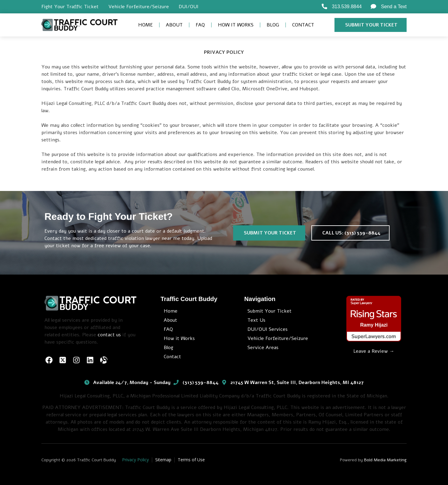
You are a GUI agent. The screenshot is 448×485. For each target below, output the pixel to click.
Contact (303, 25)
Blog (273, 25)
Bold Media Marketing (385, 460)
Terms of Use (191, 460)
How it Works (236, 25)
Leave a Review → (374, 351)
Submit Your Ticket (269, 311)
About (174, 25)
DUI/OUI (189, 7)
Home (145, 25)
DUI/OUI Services (268, 329)
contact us (109, 335)
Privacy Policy (135, 460)
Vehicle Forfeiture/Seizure (139, 7)
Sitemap (163, 460)
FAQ (200, 25)
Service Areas (263, 348)
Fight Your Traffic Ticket (70, 7)
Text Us (256, 320)
